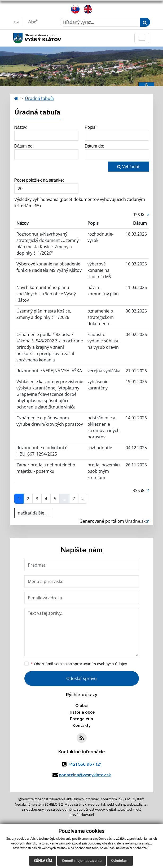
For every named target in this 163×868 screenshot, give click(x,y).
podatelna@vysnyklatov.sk (85, 775)
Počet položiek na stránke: (39, 180)
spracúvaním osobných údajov (100, 664)
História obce (81, 712)
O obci (81, 706)
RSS (139, 215)
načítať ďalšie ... (33, 513)
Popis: (91, 127)
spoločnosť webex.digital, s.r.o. (101, 809)
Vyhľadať (128, 167)
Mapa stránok (75, 804)
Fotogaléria (81, 719)
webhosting (116, 804)
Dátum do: (95, 146)
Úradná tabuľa (39, 98)
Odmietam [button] (120, 861)
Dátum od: (24, 146)
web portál (96, 804)
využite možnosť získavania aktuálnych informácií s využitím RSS (71, 799)
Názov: (21, 127)
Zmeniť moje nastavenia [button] (81, 861)
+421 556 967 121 (85, 764)
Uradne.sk (135, 521)
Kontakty (82, 725)
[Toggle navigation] (142, 38)
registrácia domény (60, 809)
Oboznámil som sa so (79, 664)
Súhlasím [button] (43, 861)
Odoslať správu (81, 678)
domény (37, 809)
